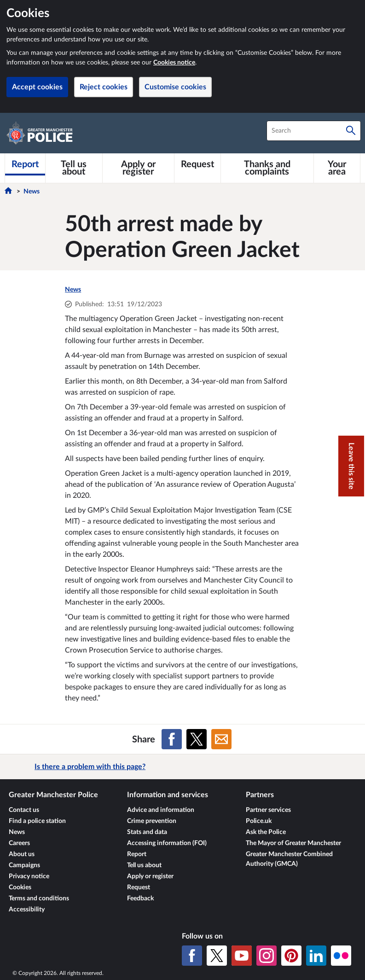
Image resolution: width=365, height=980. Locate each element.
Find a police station (37, 821)
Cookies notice (174, 63)
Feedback (140, 898)
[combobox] (314, 131)
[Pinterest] (291, 956)
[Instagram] (267, 956)
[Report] (25, 164)
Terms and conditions (39, 898)
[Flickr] (341, 956)
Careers (19, 843)
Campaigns (24, 865)
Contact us (24, 810)
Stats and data (147, 832)
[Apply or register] (138, 168)
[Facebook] (192, 956)
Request (139, 887)
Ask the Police (266, 832)
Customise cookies (175, 87)
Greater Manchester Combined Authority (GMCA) (289, 859)
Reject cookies (104, 87)
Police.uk (259, 821)
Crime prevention (152, 821)
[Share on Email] (221, 739)
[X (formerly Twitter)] (217, 956)
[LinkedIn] (316, 956)
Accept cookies (37, 87)
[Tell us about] (74, 168)
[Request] (197, 164)
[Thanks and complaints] (267, 168)
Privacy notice (29, 876)
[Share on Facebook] (172, 739)
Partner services (268, 810)
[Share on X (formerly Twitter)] (197, 739)
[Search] (351, 131)
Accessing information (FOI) (167, 843)
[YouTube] (242, 956)
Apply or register (150, 876)
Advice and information (161, 810)
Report (137, 854)
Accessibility (27, 910)
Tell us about (144, 865)
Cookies (20, 887)
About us (22, 854)
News (32, 192)
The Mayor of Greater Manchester (293, 843)
